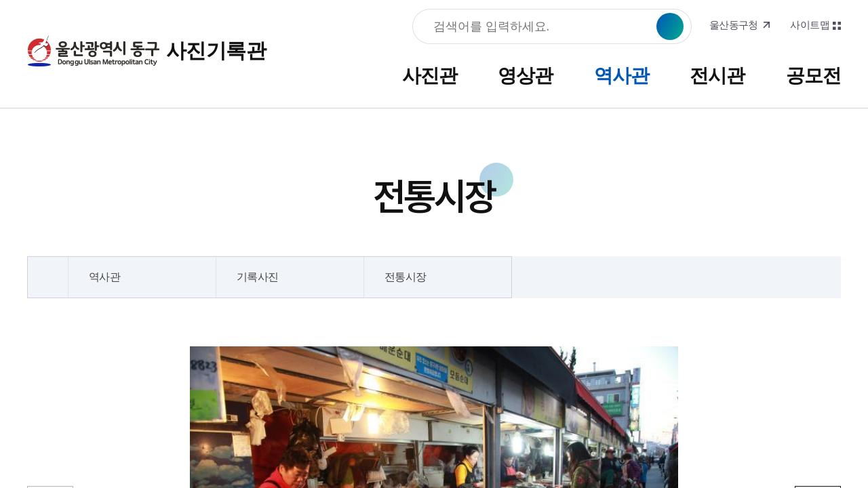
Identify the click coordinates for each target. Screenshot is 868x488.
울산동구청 (734, 25)
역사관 (622, 76)
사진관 (430, 76)
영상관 (525, 76)
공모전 (813, 76)
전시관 (717, 76)
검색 (670, 26)
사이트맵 (810, 25)
